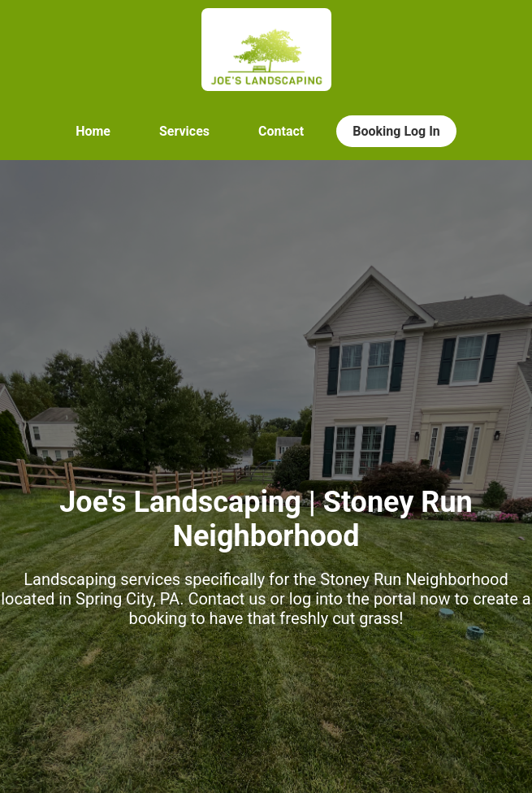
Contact (281, 131)
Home (93, 131)
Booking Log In (396, 131)
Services (184, 131)
